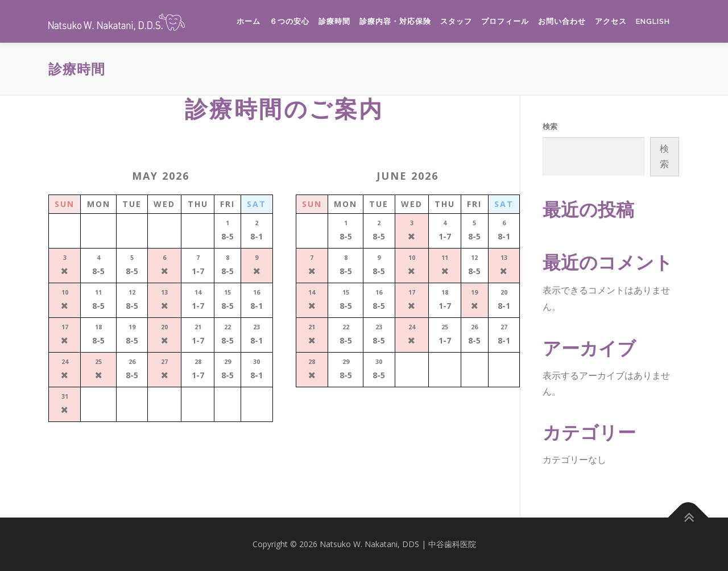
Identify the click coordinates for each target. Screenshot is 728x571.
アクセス (611, 21)
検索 (550, 126)
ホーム (249, 21)
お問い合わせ (562, 21)
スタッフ (456, 21)
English (653, 21)
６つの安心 (289, 21)
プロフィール (505, 21)
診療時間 (334, 21)
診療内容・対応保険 (395, 21)
